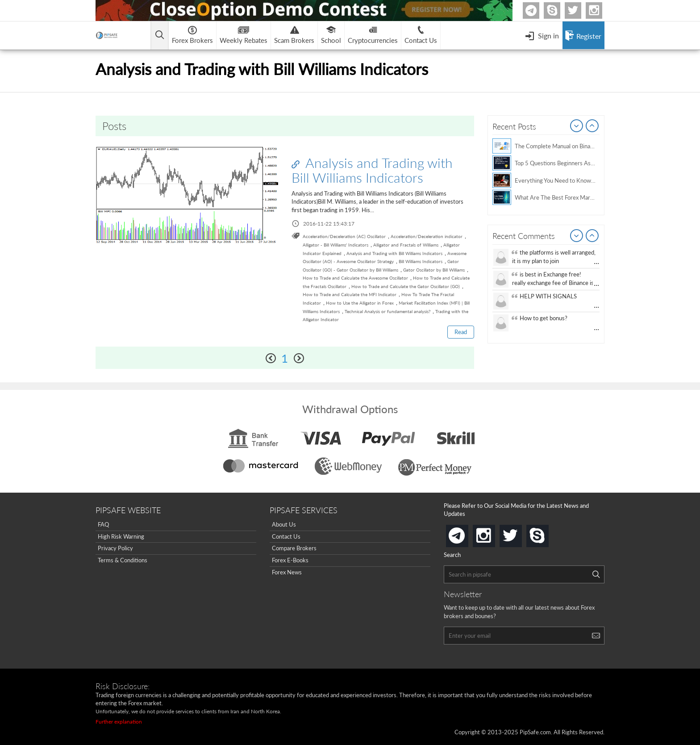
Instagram (601, 10)
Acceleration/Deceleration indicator (427, 236)
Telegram (538, 12)
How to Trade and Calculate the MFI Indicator (350, 294)
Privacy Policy (115, 548)
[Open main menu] (160, 36)
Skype (559, 10)
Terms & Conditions (123, 560)
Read (461, 332)
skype (547, 533)
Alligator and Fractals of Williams (406, 245)
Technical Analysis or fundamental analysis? (387, 311)
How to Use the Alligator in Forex (360, 303)
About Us (284, 524)
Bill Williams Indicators (421, 261)
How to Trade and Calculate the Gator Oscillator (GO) (406, 286)
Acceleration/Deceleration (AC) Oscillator (344, 236)
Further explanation (119, 722)
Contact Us (286, 536)
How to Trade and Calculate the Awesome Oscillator (355, 278)
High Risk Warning (121, 536)
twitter (580, 10)
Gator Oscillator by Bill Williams (434, 270)
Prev (577, 126)
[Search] (596, 574)
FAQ (103, 524)
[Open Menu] (542, 35)
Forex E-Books (290, 560)
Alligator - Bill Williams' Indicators (335, 245)
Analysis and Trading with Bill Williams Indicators (372, 170)
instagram (493, 533)
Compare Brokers (294, 548)
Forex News (287, 572)
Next (592, 126)
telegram (467, 535)
